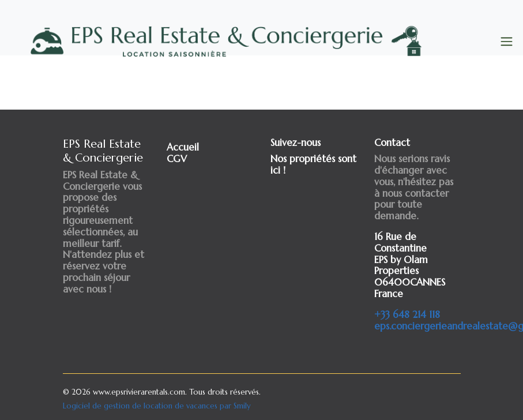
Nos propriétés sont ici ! (313, 165)
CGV (177, 159)
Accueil (183, 147)
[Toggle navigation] (507, 42)
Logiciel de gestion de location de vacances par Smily (157, 406)
